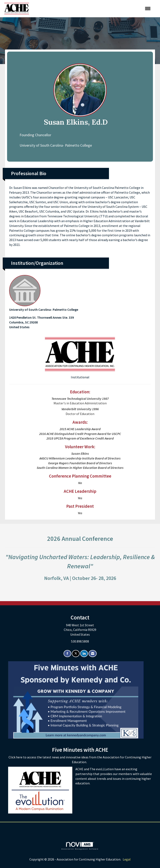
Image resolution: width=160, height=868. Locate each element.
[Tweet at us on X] (76, 654)
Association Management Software (80, 846)
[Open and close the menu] (92, 9)
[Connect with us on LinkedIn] (84, 654)
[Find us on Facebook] (67, 654)
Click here (16, 757)
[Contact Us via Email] (93, 654)
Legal (127, 859)
